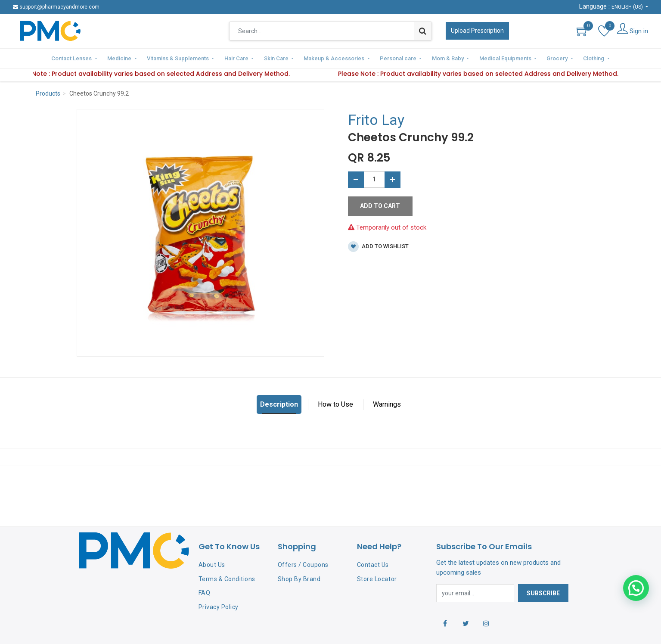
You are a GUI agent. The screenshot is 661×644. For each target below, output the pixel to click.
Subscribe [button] (543, 592)
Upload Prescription (477, 31)
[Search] (423, 31)
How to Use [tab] (335, 403)
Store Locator (377, 577)
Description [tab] (279, 403)
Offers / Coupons (303, 563)
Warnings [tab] (387, 403)
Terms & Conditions (227, 577)
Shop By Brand (299, 577)
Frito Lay (376, 118)
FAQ (205, 591)
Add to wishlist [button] (378, 245)
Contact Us (373, 563)
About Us (212, 563)
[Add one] (393, 178)
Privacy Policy (219, 606)
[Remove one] (356, 178)
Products (48, 92)
